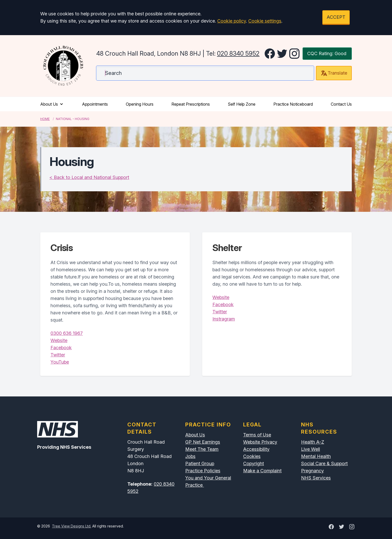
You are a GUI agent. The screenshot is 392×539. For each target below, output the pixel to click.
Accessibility (256, 449)
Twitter (58, 355)
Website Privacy (260, 442)
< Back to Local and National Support (89, 177)
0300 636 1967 (67, 333)
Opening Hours (140, 104)
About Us (52, 104)
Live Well (311, 449)
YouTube (60, 362)
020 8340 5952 (238, 53)
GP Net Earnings (203, 442)
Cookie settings (265, 21)
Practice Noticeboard (293, 104)
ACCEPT (336, 17)
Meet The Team (202, 449)
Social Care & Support (324, 463)
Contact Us (341, 104)
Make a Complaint (262, 471)
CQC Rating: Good (327, 53)
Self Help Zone (242, 104)
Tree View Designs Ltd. (72, 526)
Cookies (252, 456)
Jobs (190, 456)
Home (45, 119)
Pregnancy (312, 471)
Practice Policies (203, 471)
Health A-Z (313, 442)
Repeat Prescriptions (191, 104)
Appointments (95, 104)
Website (59, 340)
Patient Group (200, 463)
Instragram (224, 319)
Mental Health (316, 456)
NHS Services (316, 478)
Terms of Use (257, 435)
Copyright (254, 463)
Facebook (61, 348)
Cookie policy (232, 21)
